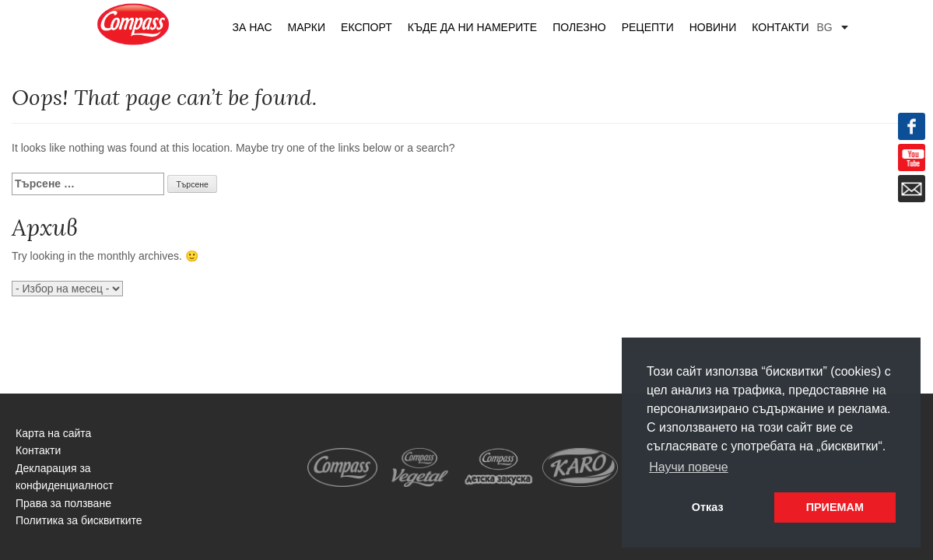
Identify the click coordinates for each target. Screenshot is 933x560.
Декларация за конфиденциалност (65, 477)
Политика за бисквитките (79, 520)
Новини (713, 27)
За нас (253, 27)
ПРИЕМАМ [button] (835, 507)
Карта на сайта (53, 433)
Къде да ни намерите (472, 27)
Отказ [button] (708, 507)
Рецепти (648, 27)
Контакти (780, 27)
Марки (307, 27)
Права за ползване (63, 503)
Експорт (367, 27)
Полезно (579, 27)
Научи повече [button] (688, 467)
